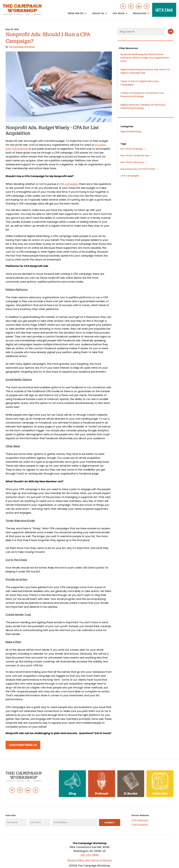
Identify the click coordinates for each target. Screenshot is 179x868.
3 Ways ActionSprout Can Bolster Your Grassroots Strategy (142, 95)
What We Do (76, 13)
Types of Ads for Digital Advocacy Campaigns (140, 83)
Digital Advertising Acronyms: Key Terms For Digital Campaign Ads (145, 71)
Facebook (123, 6)
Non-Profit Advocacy (132, 162)
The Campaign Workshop (22, 47)
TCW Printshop (140, 825)
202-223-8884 (90, 855)
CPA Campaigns (130, 176)
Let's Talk (164, 10)
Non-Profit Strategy (132, 149)
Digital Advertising (131, 131)
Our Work (119, 13)
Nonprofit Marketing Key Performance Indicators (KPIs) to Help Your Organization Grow (145, 58)
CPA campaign (68, 184)
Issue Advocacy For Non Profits (138, 169)
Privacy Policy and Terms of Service (89, 860)
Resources (140, 13)
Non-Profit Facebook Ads (135, 156)
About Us (98, 13)
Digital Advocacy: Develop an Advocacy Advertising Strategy (143, 106)
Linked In (139, 6)
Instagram (131, 6)
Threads (147, 6)
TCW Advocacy (140, 820)
